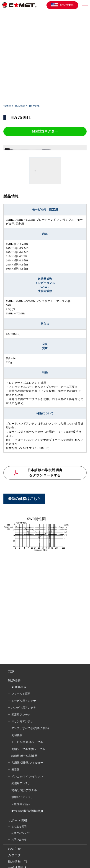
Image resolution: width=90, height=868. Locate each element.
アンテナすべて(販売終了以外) (30, 728)
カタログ (14, 855)
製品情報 (20, 106)
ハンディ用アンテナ (24, 708)
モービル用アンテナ (24, 701)
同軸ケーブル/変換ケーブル (28, 749)
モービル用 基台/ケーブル (27, 742)
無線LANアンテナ (22, 797)
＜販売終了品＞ (21, 804)
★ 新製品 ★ (19, 687)
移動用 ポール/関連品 (24, 756)
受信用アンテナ (21, 783)
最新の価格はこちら (24, 499)
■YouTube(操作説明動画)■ (27, 811)
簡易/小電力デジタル (24, 790)
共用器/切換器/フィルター (27, 763)
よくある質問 (19, 827)
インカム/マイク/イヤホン (27, 776)
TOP (11, 672)
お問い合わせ (19, 839)
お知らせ (14, 849)
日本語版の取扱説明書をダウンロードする (45, 473)
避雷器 (15, 770)
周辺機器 (17, 735)
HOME (7, 106)
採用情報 (14, 862)
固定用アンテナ (21, 715)
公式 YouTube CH (21, 833)
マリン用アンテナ (22, 721)
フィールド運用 (21, 694)
